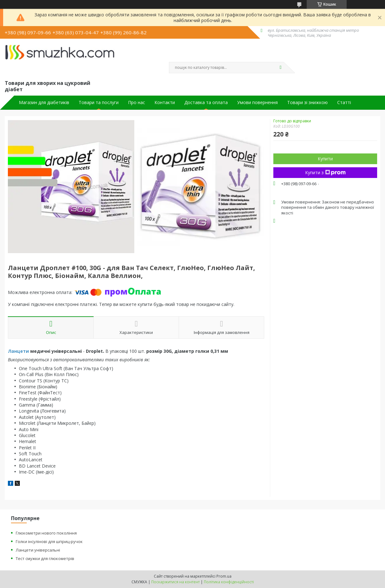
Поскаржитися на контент (176, 582)
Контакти (165, 103)
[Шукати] (281, 68)
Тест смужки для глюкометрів (45, 558)
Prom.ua (224, 576)
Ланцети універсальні (38, 550)
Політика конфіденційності (229, 582)
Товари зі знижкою (307, 103)
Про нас (137, 103)
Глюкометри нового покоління (46, 533)
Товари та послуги (99, 103)
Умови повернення (257, 103)
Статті (344, 103)
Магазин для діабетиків (44, 103)
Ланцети (18, 351)
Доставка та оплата (206, 103)
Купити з (325, 172)
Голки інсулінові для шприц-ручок (49, 541)
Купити (325, 159)
